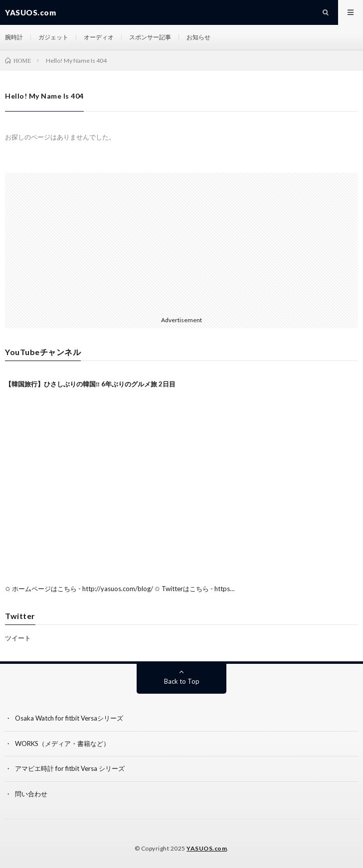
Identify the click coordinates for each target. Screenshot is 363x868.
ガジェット (53, 37)
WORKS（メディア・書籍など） (62, 744)
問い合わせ (31, 794)
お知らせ (198, 37)
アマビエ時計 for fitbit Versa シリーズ (70, 768)
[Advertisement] (181, 243)
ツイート (18, 638)
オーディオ (99, 37)
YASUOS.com (207, 848)
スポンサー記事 (150, 37)
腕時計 (14, 37)
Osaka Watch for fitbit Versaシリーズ (69, 718)
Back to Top (182, 681)
